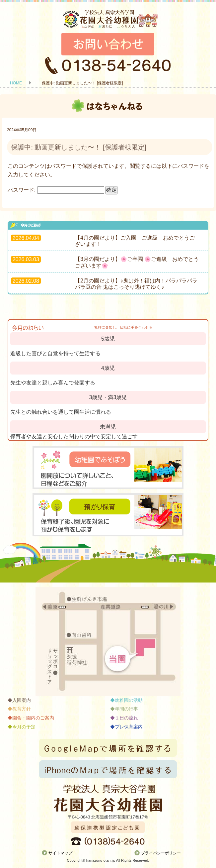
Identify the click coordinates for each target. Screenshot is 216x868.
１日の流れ (126, 718)
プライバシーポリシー (161, 853)
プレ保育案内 (129, 727)
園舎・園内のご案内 (33, 718)
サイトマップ (60, 853)
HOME (16, 83)
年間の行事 (126, 709)
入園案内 (22, 700)
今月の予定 (24, 727)
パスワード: (56, 190)
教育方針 (22, 709)
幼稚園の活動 (129, 700)
